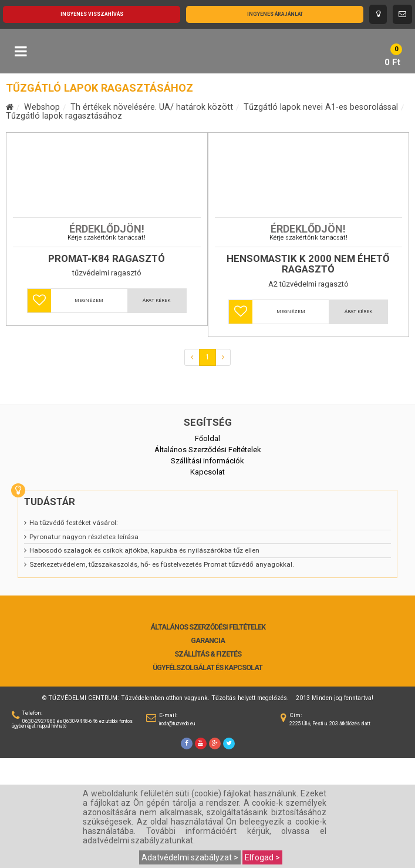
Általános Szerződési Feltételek (208, 737)
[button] (39, 411)
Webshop (42, 107)
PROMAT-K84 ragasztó (107, 369)
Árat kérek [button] (156, 410)
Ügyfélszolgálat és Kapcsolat (207, 778)
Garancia (208, 751)
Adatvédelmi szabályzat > (190, 857)
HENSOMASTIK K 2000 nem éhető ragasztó (308, 374)
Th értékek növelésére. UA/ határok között (152, 107)
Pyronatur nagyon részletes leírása (84, 647)
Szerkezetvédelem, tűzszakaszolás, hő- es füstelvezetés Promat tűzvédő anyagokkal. (162, 674)
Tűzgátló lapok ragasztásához (64, 116)
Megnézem (89, 410)
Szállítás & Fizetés (208, 764)
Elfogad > (262, 857)
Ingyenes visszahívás (92, 14)
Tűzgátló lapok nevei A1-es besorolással (321, 107)
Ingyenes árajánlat (275, 14)
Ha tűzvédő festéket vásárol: (74, 633)
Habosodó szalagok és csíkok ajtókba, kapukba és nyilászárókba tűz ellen (144, 660)
